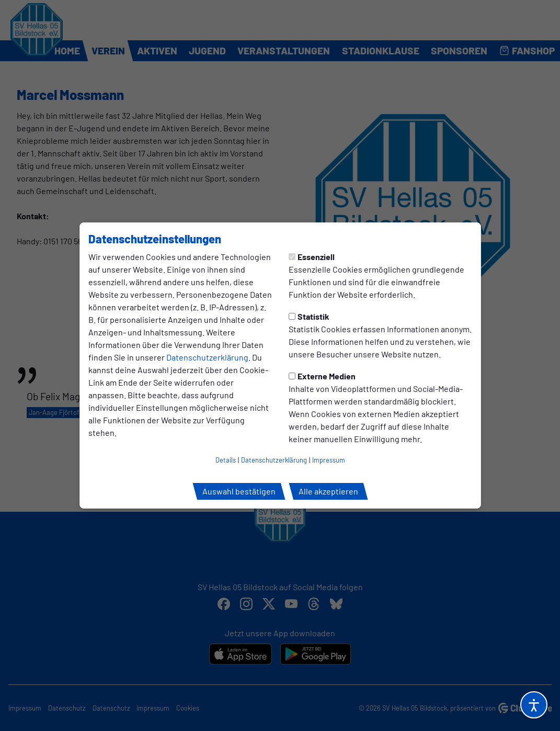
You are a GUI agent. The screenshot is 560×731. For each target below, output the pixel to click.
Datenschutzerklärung (207, 357)
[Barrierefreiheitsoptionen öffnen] (534, 705)
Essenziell (312, 257)
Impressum (329, 460)
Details (226, 460)
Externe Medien (322, 376)
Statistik (309, 316)
